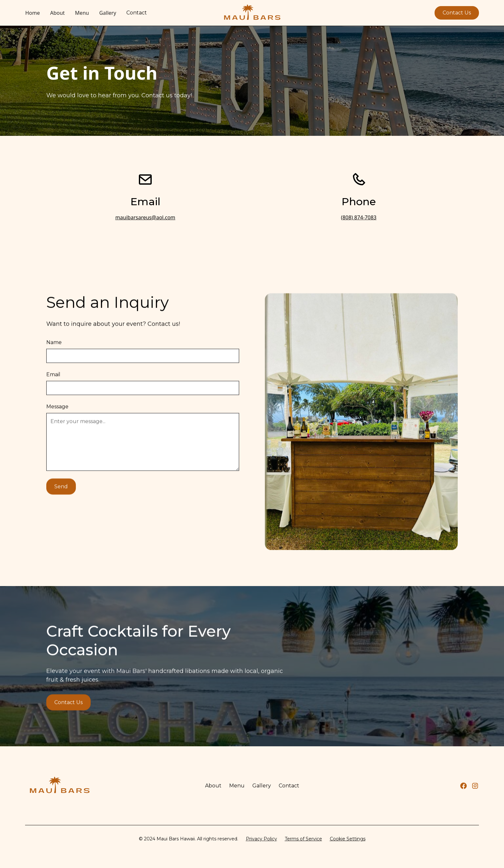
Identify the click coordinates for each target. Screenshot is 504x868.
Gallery (108, 13)
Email (53, 391)
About (57, 13)
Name (54, 359)
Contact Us (457, 13)
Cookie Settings (348, 839)
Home (32, 13)
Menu (82, 13)
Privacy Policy (261, 839)
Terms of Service (303, 839)
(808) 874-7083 (359, 217)
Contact (137, 13)
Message (57, 423)
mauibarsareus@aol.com (145, 217)
